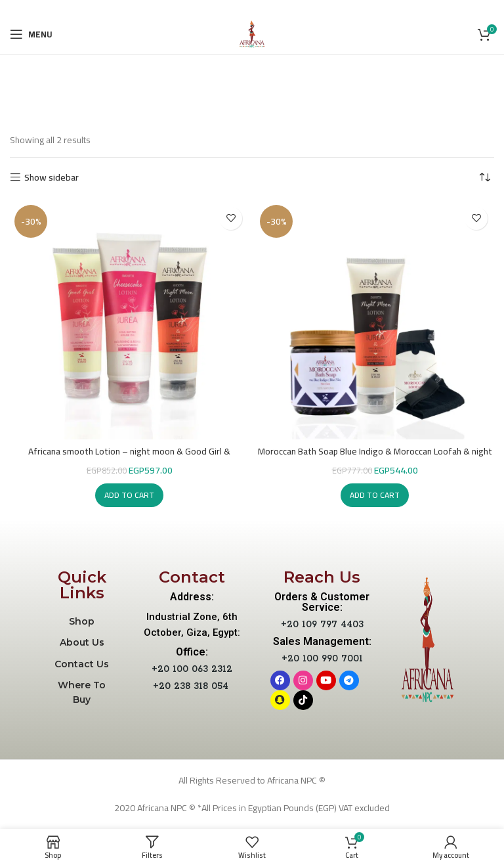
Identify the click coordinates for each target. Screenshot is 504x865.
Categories (259, 104)
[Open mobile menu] (31, 34)
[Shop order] (484, 177)
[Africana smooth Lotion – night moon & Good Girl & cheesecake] (129, 320)
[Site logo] (252, 33)
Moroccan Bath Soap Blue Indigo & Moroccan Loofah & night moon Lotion (375, 458)
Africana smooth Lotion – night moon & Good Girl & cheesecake (129, 458)
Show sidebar (52, 178)
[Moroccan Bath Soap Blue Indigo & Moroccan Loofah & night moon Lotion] (375, 320)
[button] (129, 495)
